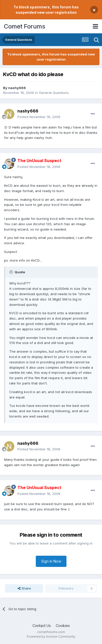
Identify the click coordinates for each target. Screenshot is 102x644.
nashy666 (17, 88)
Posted (39, 117)
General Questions (54, 93)
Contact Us (42, 626)
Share (24, 588)
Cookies (63, 626)
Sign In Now (51, 561)
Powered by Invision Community (51, 636)
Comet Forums (24, 26)
